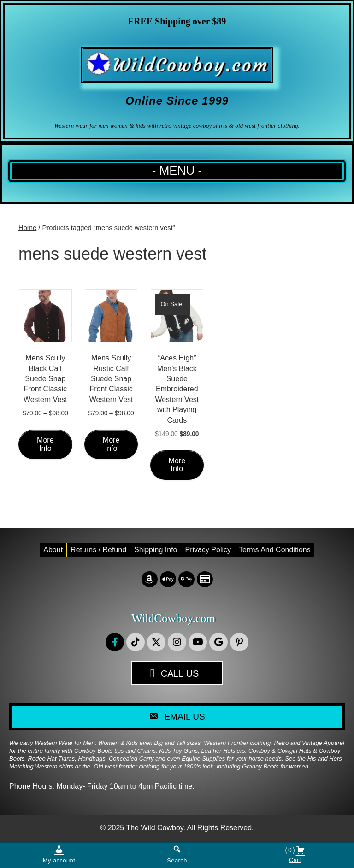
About (53, 550)
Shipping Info (156, 550)
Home (27, 228)
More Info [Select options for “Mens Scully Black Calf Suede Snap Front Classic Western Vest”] (45, 444)
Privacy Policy (208, 550)
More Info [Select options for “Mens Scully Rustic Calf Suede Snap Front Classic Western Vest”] (111, 444)
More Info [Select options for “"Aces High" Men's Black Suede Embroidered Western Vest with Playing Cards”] (177, 465)
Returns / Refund (98, 550)
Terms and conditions (275, 550)
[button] (115, 642)
